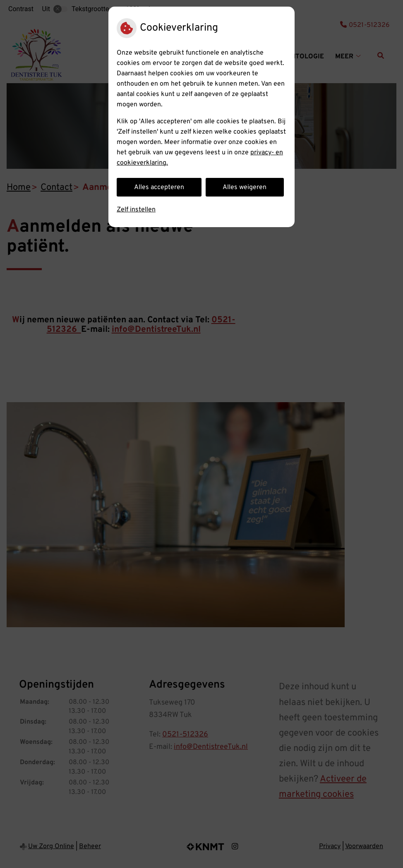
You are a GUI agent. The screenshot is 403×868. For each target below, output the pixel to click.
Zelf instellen (136, 210)
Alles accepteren (159, 187)
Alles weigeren (245, 187)
